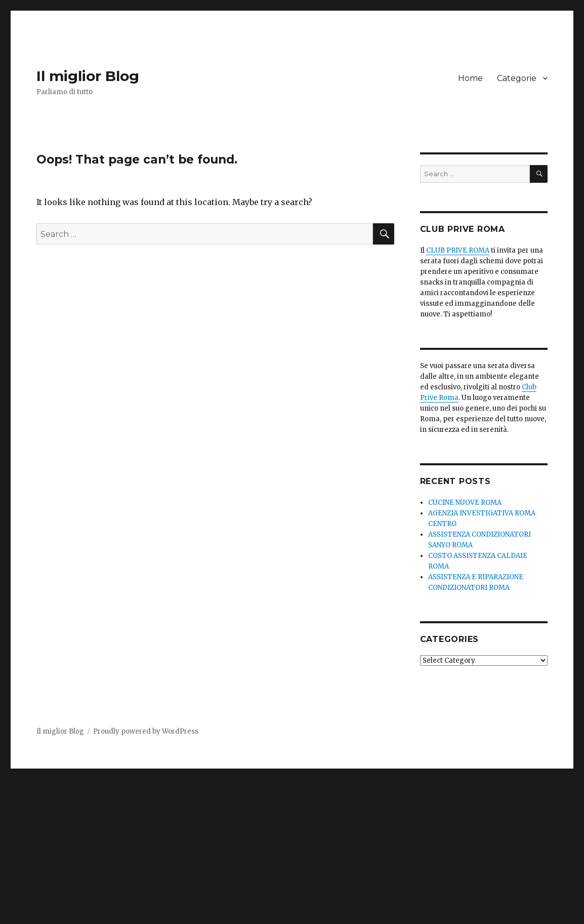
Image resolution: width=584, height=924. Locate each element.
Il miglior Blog (88, 76)
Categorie (517, 78)
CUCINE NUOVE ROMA (465, 503)
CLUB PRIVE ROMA (458, 250)
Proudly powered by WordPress (146, 731)
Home (470, 78)
